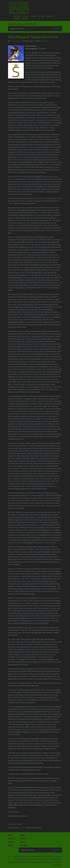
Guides (26, 16)
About (25, 19)
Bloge (34, 16)
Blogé (41, 16)
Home (11, 835)
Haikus (17, 19)
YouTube (24, 845)
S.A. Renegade (16, 41)
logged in (22, 828)
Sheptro (50, 16)
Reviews (17, 16)
